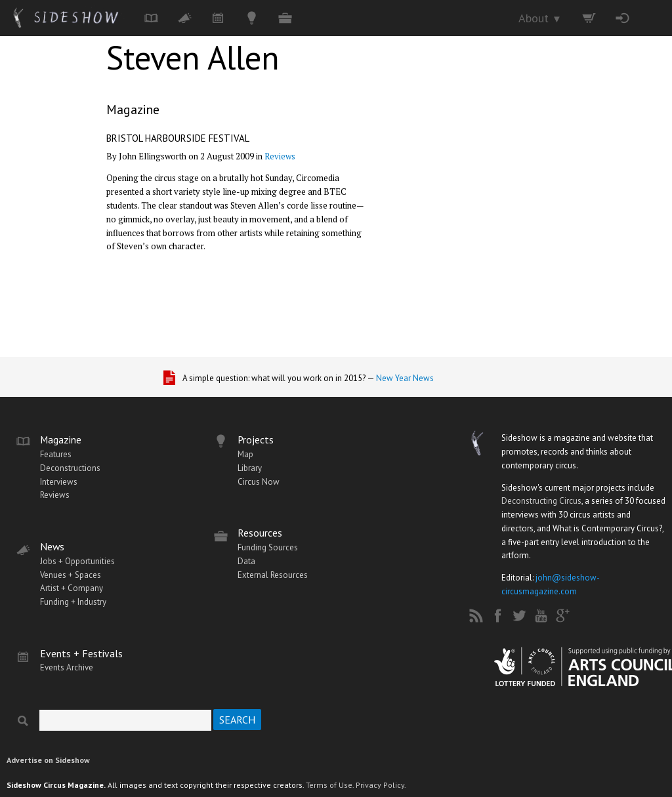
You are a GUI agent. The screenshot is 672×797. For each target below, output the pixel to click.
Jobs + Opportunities (77, 561)
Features (56, 454)
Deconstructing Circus (541, 501)
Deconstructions (70, 468)
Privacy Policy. (381, 785)
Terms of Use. (330, 785)
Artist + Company (72, 588)
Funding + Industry (73, 602)
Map (245, 454)
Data (246, 561)
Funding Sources (268, 547)
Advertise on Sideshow (48, 760)
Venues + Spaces (71, 575)
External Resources (273, 575)
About (540, 18)
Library (250, 468)
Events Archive (67, 667)
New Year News (405, 378)
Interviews (59, 482)
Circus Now (259, 482)
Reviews (280, 156)
